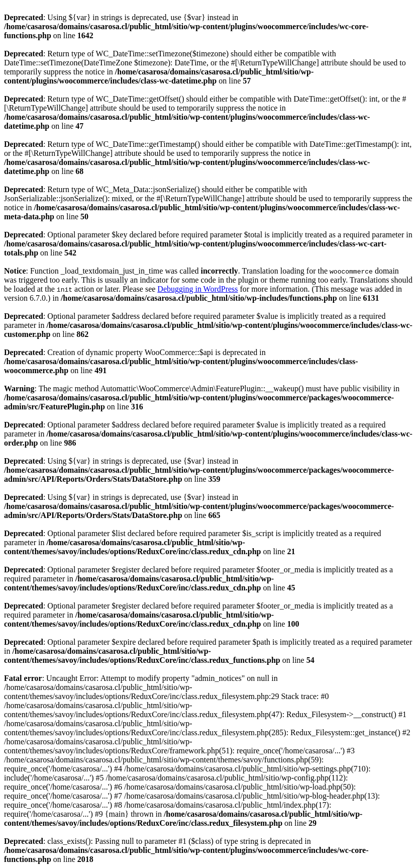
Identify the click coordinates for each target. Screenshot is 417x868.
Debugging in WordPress (197, 289)
